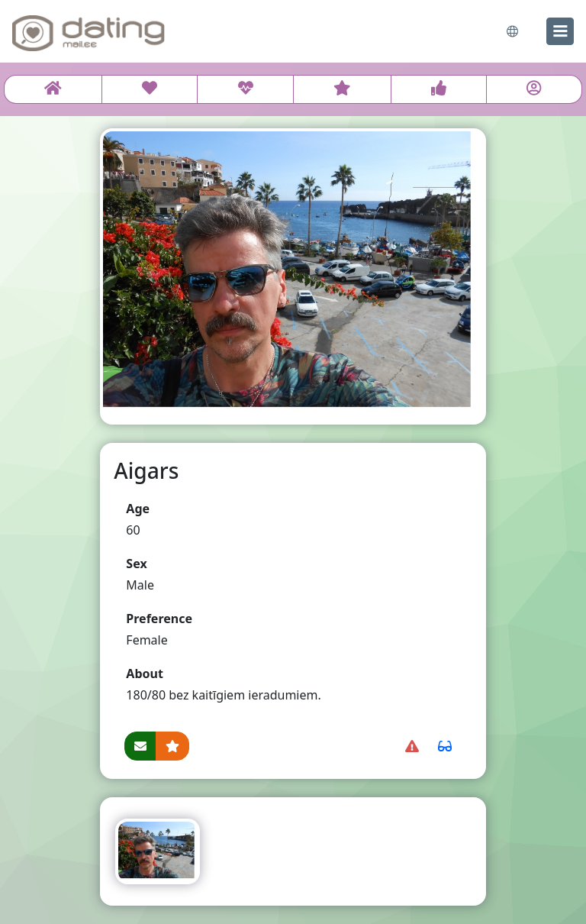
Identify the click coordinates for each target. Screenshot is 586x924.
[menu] (560, 31)
